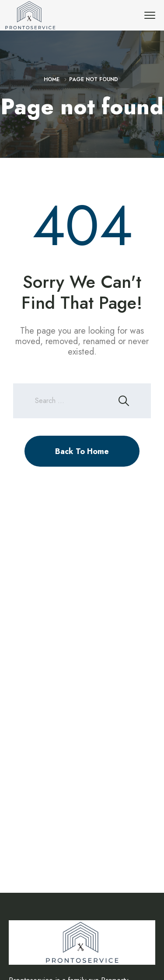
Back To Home (82, 451)
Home (52, 79)
